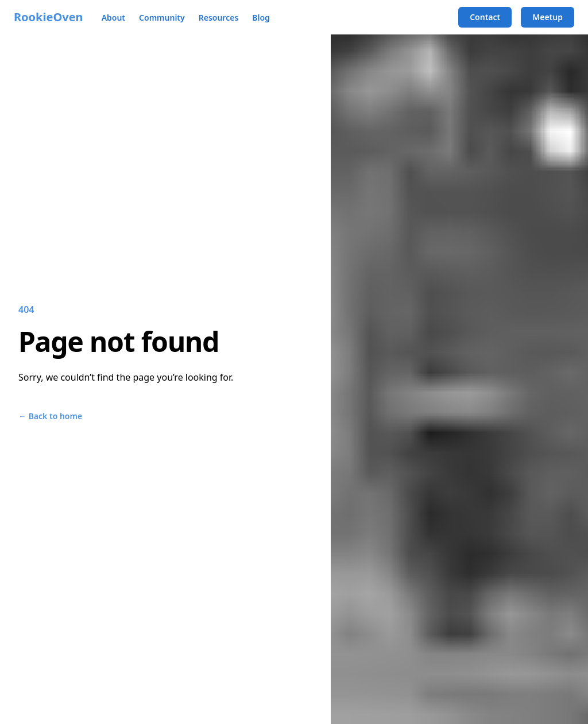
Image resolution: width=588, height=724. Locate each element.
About (113, 18)
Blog (261, 18)
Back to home (50, 416)
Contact (485, 17)
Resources (219, 18)
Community (162, 18)
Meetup (548, 17)
